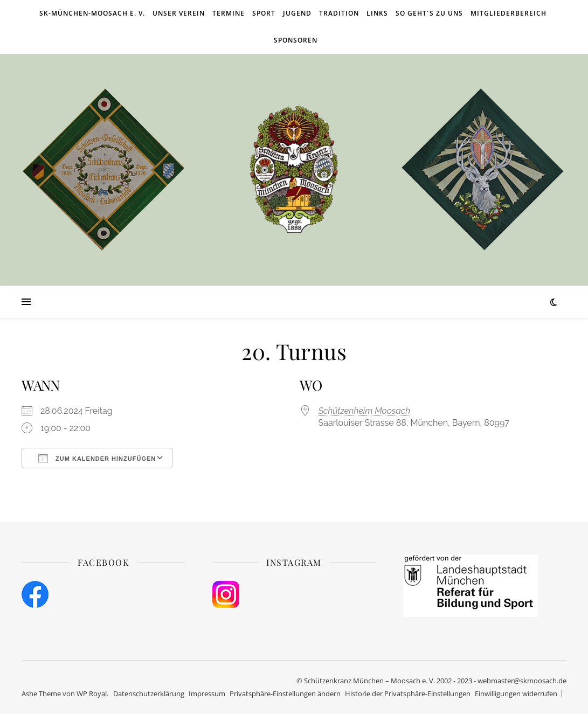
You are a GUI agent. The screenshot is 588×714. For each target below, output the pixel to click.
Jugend (297, 13)
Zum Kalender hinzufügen (97, 458)
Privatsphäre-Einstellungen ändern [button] (285, 694)
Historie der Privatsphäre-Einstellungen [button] (408, 694)
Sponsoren (296, 40)
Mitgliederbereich (509, 13)
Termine (229, 13)
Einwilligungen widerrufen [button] (516, 694)
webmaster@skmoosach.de (522, 681)
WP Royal (92, 694)
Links (377, 13)
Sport (264, 13)
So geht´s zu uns (429, 13)
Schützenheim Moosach (365, 411)
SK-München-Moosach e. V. (92, 13)
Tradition (339, 13)
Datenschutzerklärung (149, 694)
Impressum (207, 694)
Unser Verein (179, 13)
